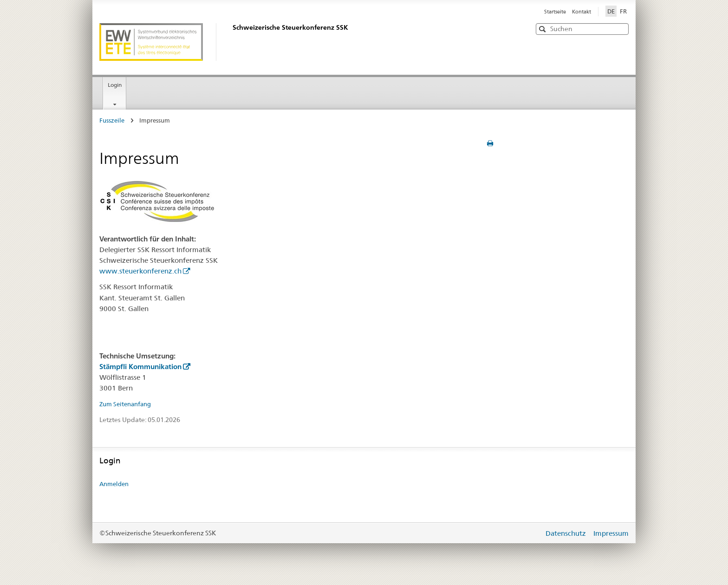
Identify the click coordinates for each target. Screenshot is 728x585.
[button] (621, 29)
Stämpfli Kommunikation (140, 367)
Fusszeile (112, 120)
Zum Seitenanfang (125, 404)
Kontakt (582, 12)
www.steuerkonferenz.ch (140, 271)
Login (115, 85)
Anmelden (114, 484)
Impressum (611, 533)
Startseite (556, 12)
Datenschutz (567, 533)
